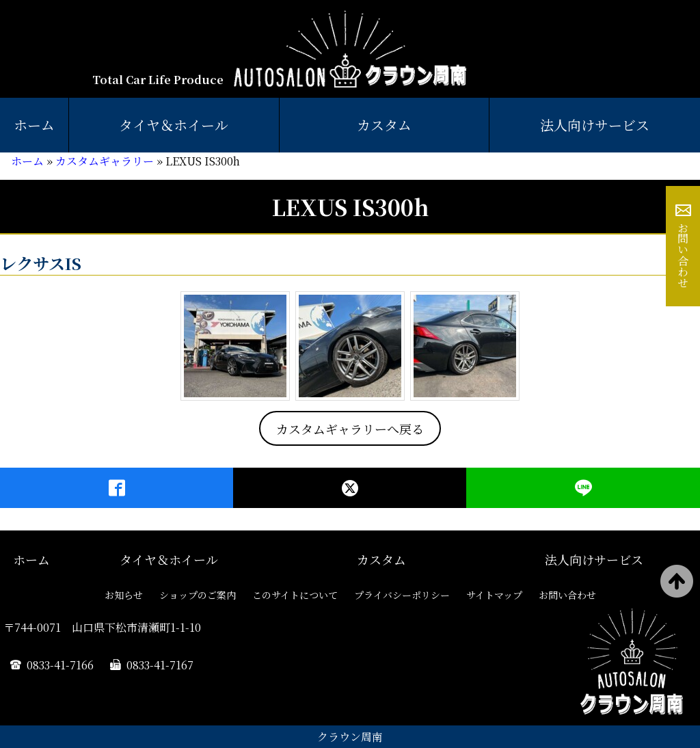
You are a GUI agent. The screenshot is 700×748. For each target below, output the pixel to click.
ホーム (34, 125)
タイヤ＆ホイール (174, 125)
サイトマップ (494, 595)
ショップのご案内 (198, 595)
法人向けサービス (594, 559)
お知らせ (124, 595)
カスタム (384, 125)
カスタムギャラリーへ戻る (350, 429)
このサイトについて (295, 595)
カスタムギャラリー (105, 161)
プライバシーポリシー (402, 595)
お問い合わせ (683, 255)
